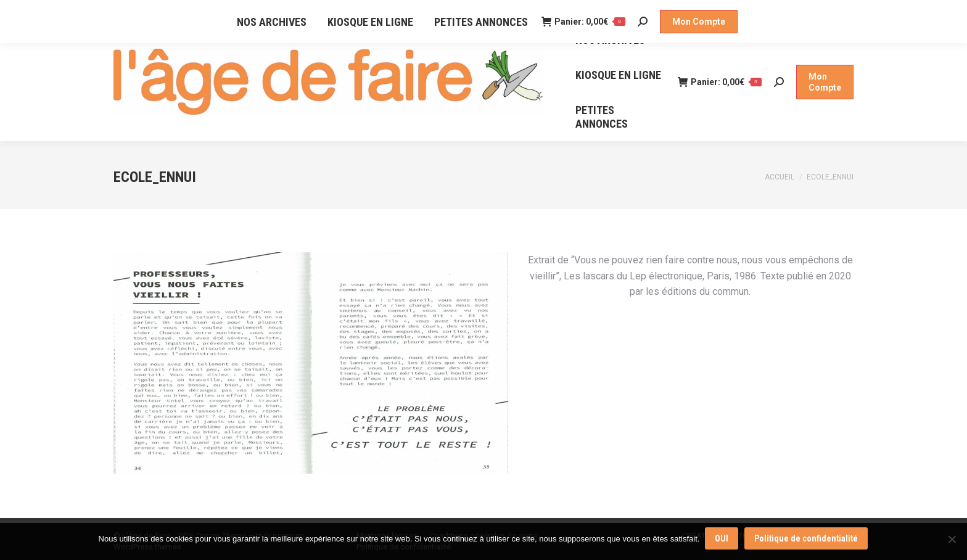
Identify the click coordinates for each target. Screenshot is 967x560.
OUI (722, 540)
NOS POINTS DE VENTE (241, 11)
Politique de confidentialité (807, 540)
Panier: (720, 82)
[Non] (952, 540)
